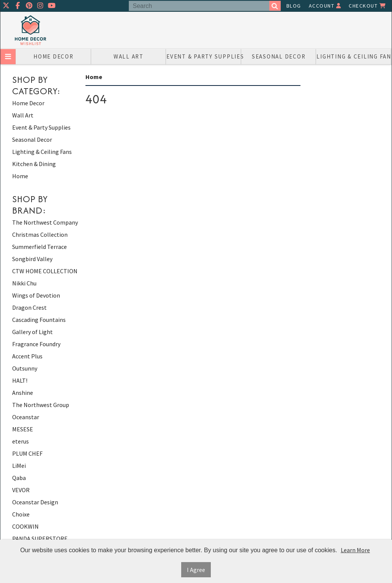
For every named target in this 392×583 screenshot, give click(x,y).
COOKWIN (25, 526)
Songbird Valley (32, 259)
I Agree (196, 570)
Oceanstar (26, 417)
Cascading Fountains (39, 320)
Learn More (355, 550)
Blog (294, 6)
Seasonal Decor (279, 56)
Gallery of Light (32, 332)
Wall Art (129, 56)
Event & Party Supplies (204, 56)
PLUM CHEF (27, 453)
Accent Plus (27, 356)
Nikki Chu (24, 283)
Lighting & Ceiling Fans (354, 56)
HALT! (20, 380)
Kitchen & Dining (34, 164)
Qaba (19, 478)
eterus (21, 441)
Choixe (21, 514)
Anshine (23, 393)
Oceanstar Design (35, 502)
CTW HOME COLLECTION (45, 271)
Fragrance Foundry (36, 344)
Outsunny (25, 368)
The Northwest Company (45, 222)
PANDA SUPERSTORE (40, 539)
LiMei (19, 466)
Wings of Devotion (36, 295)
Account (325, 6)
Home (20, 176)
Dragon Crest (29, 307)
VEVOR (21, 490)
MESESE (23, 429)
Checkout (367, 6)
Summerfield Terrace (40, 247)
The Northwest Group (41, 405)
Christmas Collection (40, 234)
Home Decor (54, 56)
